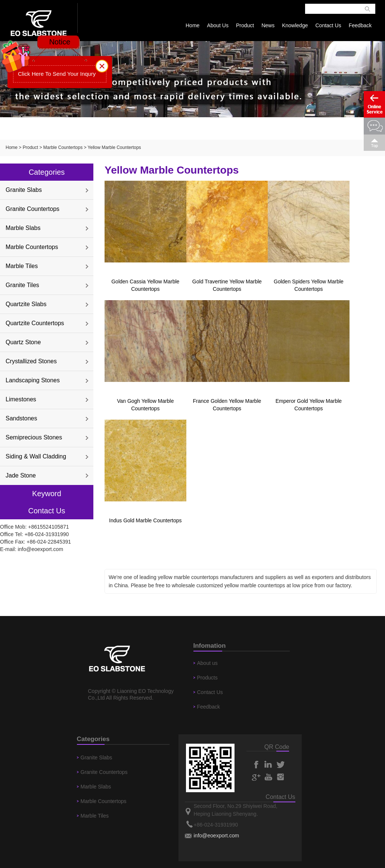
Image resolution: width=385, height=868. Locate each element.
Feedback (360, 25)
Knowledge (295, 25)
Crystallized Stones (31, 361)
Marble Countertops (63, 147)
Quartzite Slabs (26, 304)
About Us (218, 25)
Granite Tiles (22, 285)
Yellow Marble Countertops (114, 147)
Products (207, 678)
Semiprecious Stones (34, 437)
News (268, 25)
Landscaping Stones (33, 380)
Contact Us (328, 25)
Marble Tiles (22, 266)
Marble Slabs (23, 228)
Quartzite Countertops (35, 323)
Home (192, 25)
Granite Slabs (24, 190)
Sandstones (21, 418)
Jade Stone (21, 475)
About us (207, 663)
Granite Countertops (32, 209)
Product (245, 25)
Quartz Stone (23, 342)
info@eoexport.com (40, 549)
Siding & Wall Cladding (36, 456)
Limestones (21, 399)
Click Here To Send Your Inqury (57, 74)
